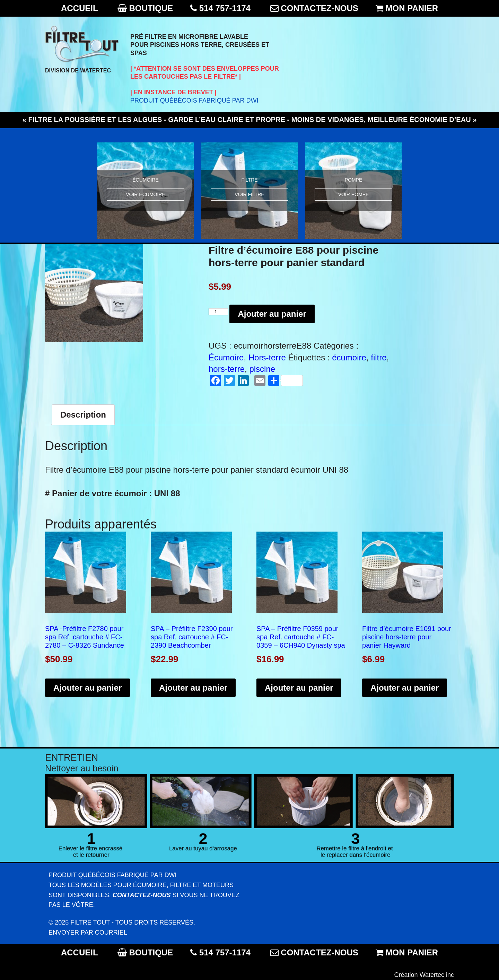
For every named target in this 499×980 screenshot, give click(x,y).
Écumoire (226, 357)
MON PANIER (412, 8)
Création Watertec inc (424, 975)
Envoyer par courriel (88, 933)
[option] (146, 191)
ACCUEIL (79, 8)
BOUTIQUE (151, 8)
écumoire (349, 357)
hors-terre (227, 369)
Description (83, 415)
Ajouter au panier (272, 314)
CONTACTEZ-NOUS (319, 8)
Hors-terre (267, 357)
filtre (379, 357)
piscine (262, 369)
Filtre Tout (90, 922)
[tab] (83, 415)
